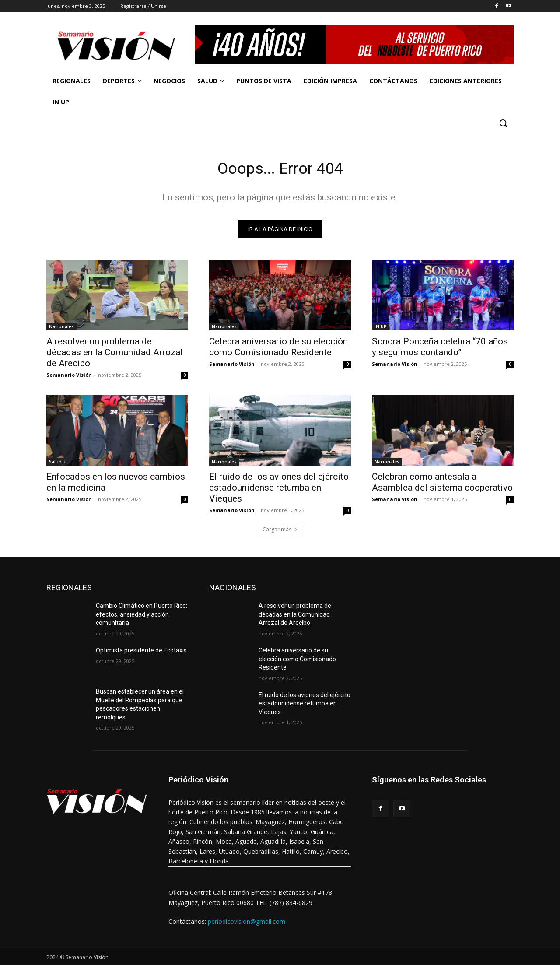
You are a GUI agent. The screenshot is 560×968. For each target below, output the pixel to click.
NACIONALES (233, 590)
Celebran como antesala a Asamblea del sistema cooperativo (442, 485)
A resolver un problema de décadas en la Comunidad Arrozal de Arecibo (115, 355)
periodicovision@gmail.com (247, 924)
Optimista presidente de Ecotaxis (141, 653)
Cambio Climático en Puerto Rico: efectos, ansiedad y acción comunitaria (142, 617)
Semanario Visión (69, 377)
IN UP (381, 329)
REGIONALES (69, 590)
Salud (55, 464)
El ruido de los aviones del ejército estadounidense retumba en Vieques (279, 490)
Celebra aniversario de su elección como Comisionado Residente (278, 349)
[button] (503, 123)
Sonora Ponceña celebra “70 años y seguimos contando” (440, 349)
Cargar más (280, 532)
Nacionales (61, 329)
